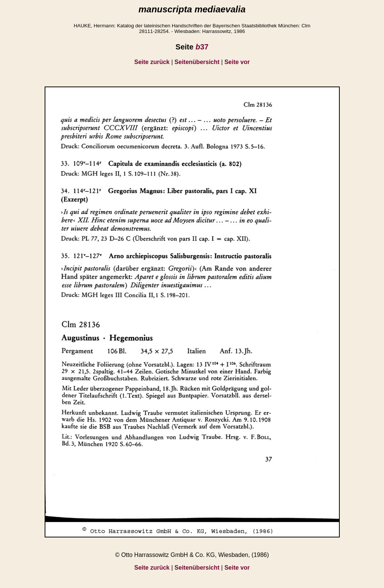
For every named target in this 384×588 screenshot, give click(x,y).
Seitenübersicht (197, 62)
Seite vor (237, 62)
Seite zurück (152, 62)
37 (202, 47)
